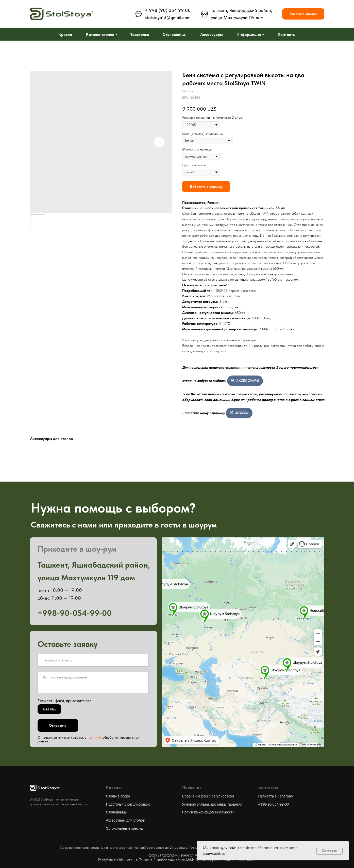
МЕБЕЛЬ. (242, 413)
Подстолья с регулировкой (128, 804)
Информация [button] (249, 34)
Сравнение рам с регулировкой (208, 796)
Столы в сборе (118, 796)
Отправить (58, 725)
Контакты (287, 34)
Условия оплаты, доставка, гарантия (212, 804)
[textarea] (93, 682)
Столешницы (175, 34)
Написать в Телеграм (276, 796)
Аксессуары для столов (125, 820)
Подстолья (139, 34)
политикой (94, 737)
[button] (303, 14)
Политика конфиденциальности (208, 812)
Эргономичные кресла (124, 828)
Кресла (65, 34)
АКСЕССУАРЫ (248, 381)
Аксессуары (212, 34)
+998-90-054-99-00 (274, 804)
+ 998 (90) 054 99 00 (168, 10)
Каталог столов (100, 34)
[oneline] (93, 660)
